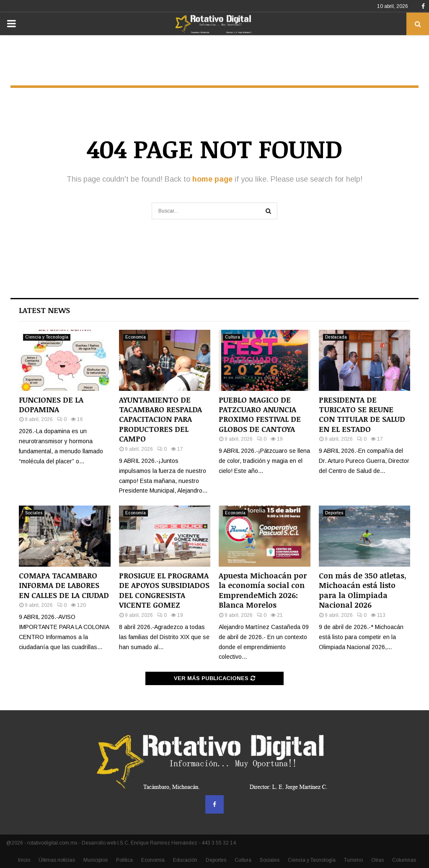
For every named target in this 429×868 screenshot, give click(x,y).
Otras (377, 860)
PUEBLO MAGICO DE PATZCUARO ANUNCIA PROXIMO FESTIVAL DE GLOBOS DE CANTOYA (260, 414)
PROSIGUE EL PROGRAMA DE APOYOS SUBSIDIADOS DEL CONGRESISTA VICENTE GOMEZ (164, 590)
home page (212, 179)
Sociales (34, 513)
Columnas (404, 860)
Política (124, 860)
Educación (185, 860)
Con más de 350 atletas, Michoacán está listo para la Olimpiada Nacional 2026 (363, 590)
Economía (136, 337)
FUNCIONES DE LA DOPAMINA (51, 404)
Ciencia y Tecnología (47, 337)
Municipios (96, 860)
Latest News (44, 310)
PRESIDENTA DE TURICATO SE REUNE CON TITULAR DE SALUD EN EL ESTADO (362, 414)
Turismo (353, 860)
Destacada (336, 337)
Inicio (24, 860)
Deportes (334, 513)
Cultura (233, 337)
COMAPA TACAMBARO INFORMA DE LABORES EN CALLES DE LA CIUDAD (64, 585)
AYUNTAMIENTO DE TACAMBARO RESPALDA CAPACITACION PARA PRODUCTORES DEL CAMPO (160, 419)
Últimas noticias (57, 860)
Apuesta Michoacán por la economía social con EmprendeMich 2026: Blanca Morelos (263, 590)
